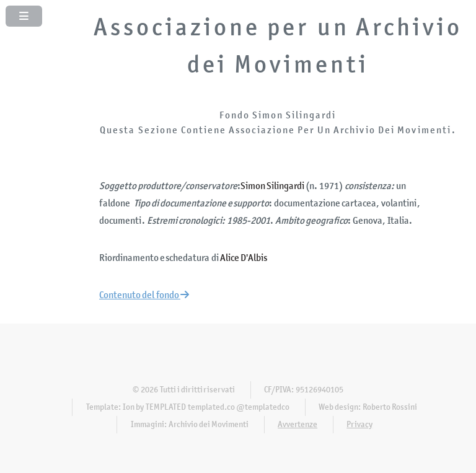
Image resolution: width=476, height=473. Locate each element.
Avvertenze (297, 424)
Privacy (359, 424)
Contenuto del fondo (144, 295)
